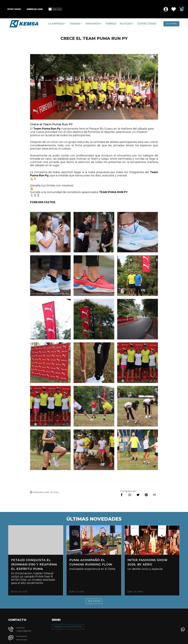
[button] (174, 9)
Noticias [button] (126, 24)
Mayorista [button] (93, 24)
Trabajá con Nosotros (68, 627)
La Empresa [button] (56, 24)
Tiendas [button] (75, 24)
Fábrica (111, 24)
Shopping (171, 24)
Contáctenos (147, 24)
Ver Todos (94, 601)
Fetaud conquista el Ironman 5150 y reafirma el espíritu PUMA (34, 564)
